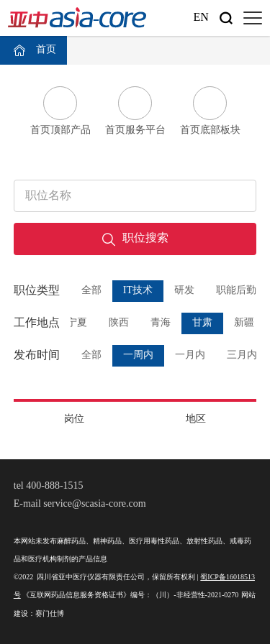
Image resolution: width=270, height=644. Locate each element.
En (201, 18)
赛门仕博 (50, 614)
